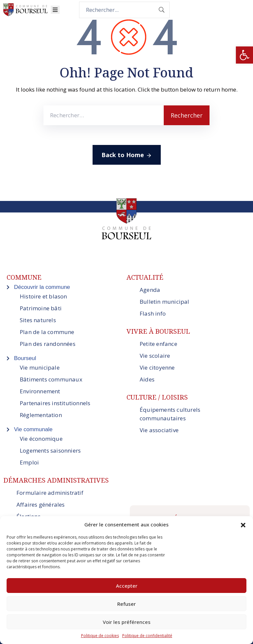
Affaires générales (41, 504)
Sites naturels (38, 320)
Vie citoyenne (157, 367)
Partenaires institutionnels (55, 403)
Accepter (127, 586)
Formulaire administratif (50, 493)
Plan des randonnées (48, 344)
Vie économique (41, 439)
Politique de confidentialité (147, 636)
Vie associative (159, 430)
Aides (147, 379)
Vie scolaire (155, 356)
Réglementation (41, 415)
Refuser (126, 604)
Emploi (29, 462)
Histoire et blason (43, 296)
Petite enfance (158, 344)
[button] (244, 55)
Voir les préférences (127, 622)
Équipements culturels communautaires (170, 414)
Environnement (40, 391)
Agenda (150, 290)
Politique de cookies (100, 636)
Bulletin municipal (165, 302)
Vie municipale (40, 367)
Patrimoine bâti (41, 308)
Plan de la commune (47, 332)
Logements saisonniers (50, 450)
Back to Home (127, 155)
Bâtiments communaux (51, 379)
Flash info (153, 313)
